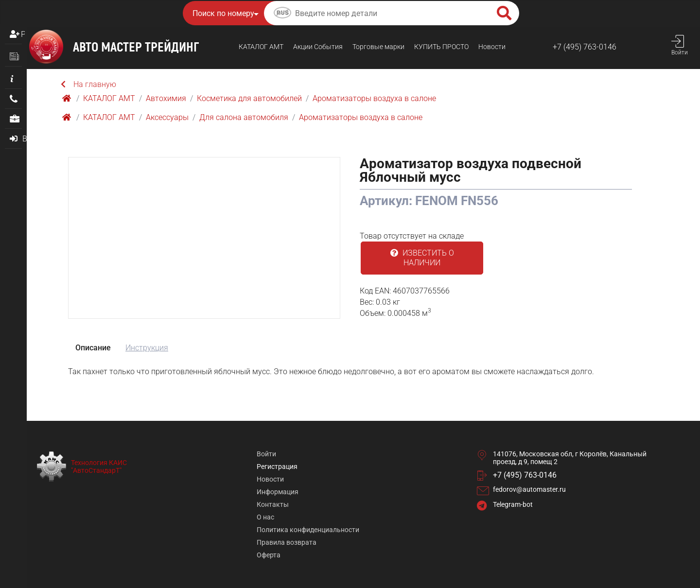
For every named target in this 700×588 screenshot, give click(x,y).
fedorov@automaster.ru (529, 489)
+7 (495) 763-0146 (585, 47)
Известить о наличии (422, 258)
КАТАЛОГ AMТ (261, 47)
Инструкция (147, 348)
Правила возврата (287, 542)
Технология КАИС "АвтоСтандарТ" (99, 467)
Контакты (273, 504)
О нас (265, 517)
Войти (266, 454)
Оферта (269, 555)
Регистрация (23, 34)
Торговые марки (378, 47)
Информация (278, 492)
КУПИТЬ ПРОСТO (441, 47)
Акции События (318, 47)
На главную (88, 84)
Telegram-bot (513, 504)
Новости (492, 47)
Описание (93, 348)
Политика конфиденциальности (308, 530)
